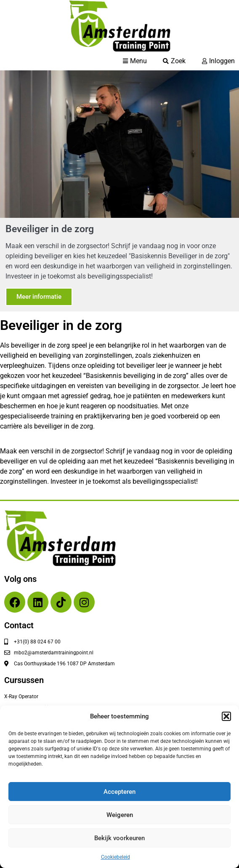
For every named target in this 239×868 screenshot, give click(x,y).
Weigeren (120, 815)
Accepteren (119, 792)
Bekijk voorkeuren (119, 838)
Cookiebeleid (116, 857)
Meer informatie (39, 297)
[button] (226, 716)
